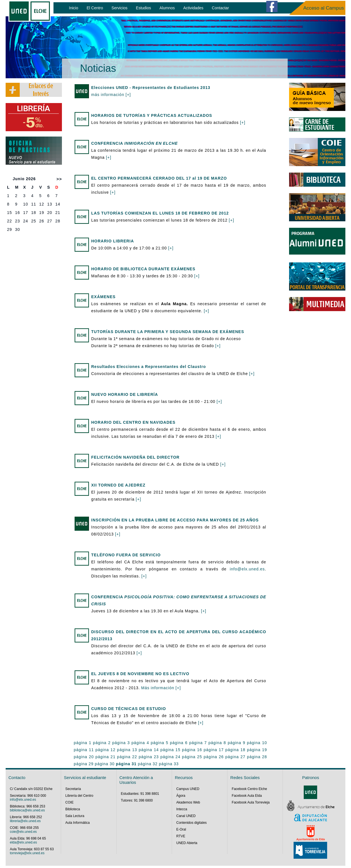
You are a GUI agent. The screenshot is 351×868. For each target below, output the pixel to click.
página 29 (84, 764)
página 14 (149, 750)
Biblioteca (73, 809)
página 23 (149, 757)
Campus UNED (188, 789)
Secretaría (73, 789)
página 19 (257, 750)
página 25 (192, 757)
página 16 (192, 750)
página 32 (148, 764)
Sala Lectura (75, 816)
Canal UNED (186, 816)
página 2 (102, 743)
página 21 (105, 757)
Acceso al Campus (324, 8)
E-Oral (181, 829)
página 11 (84, 750)
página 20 (84, 757)
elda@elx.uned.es (23, 842)
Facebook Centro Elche (249, 789)
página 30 (105, 764)
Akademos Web (188, 802)
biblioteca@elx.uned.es (27, 810)
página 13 (127, 750)
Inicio (74, 8)
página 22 (127, 757)
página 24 (170, 757)
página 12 (105, 750)
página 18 (235, 750)
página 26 (214, 757)
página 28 (257, 757)
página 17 (214, 750)
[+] (128, 95)
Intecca (182, 809)
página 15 (170, 750)
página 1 (83, 743)
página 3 (121, 743)
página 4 (140, 743)
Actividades (193, 8)
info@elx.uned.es (247, 569)
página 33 (169, 764)
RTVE (181, 836)
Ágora (181, 796)
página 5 (159, 743)
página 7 (198, 743)
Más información (158, 688)
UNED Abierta (187, 843)
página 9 (237, 743)
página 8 (217, 743)
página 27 (235, 757)
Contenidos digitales (191, 823)
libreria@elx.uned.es (25, 821)
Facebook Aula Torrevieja (251, 802)
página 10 (257, 743)
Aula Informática (78, 823)
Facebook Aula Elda (247, 796)
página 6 (179, 743)
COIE (69, 802)
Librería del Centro (79, 796)
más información (108, 95)
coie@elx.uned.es (23, 832)
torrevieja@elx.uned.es (27, 853)
